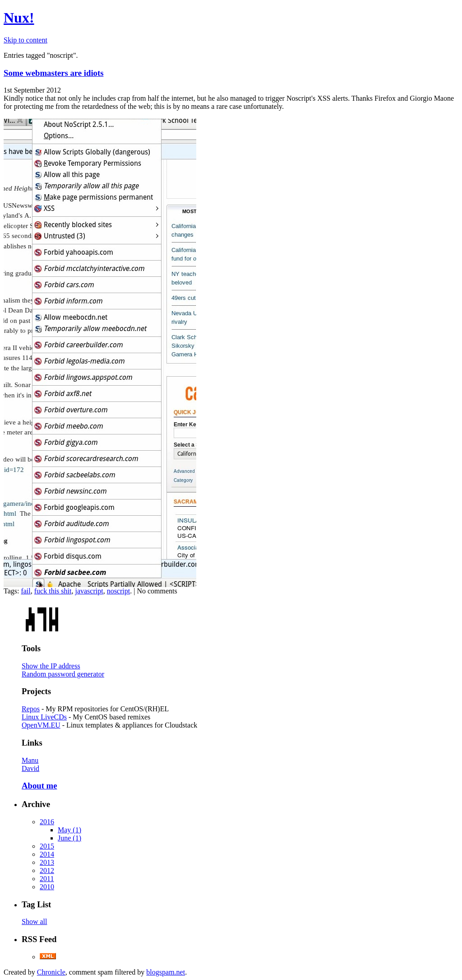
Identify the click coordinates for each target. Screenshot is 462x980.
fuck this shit (53, 591)
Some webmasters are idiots (53, 73)
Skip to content (25, 40)
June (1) (69, 838)
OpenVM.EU (41, 725)
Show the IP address (51, 666)
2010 (47, 887)
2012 (47, 870)
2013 (47, 862)
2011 (47, 879)
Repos (31, 709)
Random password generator (63, 674)
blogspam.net (166, 972)
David (30, 768)
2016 (47, 822)
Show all (34, 922)
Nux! (19, 18)
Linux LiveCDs (44, 717)
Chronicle (51, 972)
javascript (89, 591)
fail (25, 591)
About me (39, 786)
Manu (30, 760)
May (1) (69, 830)
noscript (119, 591)
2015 (47, 846)
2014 (47, 854)
